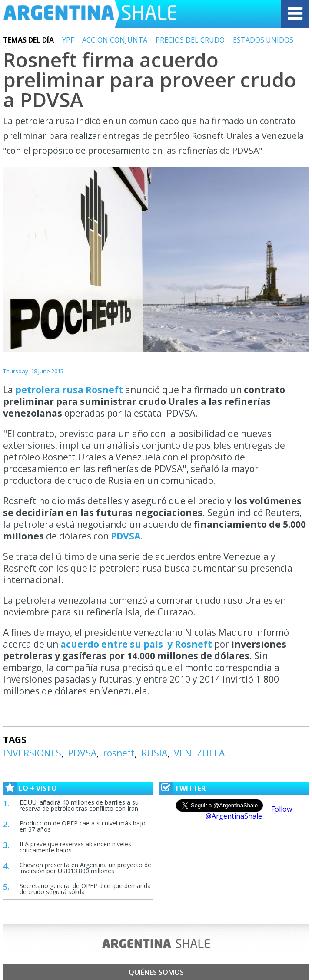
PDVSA (126, 536)
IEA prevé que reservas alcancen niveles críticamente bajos (75, 847)
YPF (68, 40)
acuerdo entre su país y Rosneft (137, 644)
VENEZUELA (199, 753)
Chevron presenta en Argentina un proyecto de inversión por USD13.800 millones (85, 868)
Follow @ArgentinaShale (249, 812)
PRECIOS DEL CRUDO (190, 40)
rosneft (119, 753)
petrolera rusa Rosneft (70, 390)
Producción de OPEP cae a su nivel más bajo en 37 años (83, 826)
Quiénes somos (156, 972)
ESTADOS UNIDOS (263, 40)
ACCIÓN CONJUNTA (115, 40)
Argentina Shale (90, 14)
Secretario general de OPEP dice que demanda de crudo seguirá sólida (85, 889)
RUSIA (154, 753)
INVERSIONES (32, 753)
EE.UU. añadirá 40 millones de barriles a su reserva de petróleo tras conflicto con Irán (79, 805)
